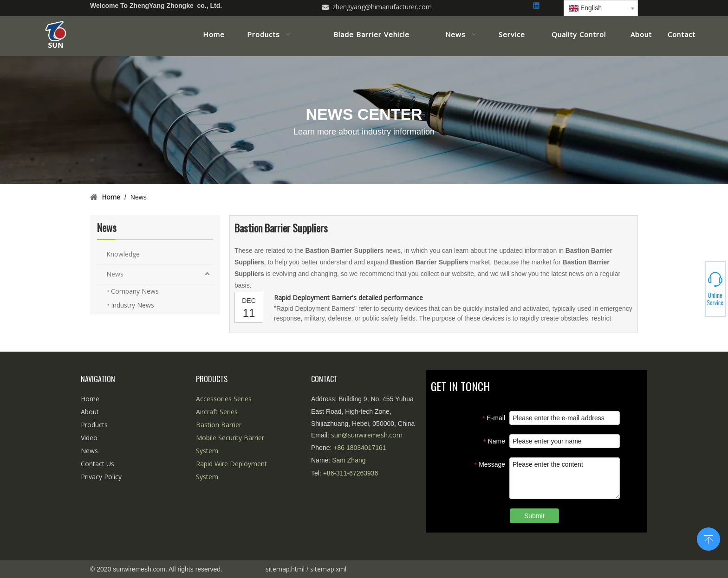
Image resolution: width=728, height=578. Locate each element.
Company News (135, 291)
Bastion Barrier (219, 425)
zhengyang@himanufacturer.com (382, 7)
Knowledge (123, 254)
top (708, 538)
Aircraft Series (217, 412)
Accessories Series (224, 399)
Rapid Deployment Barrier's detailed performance (348, 298)
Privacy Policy (101, 477)
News (115, 274)
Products (94, 425)
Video (89, 438)
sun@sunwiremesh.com (367, 435)
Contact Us (97, 464)
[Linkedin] (537, 6)
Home (90, 399)
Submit (534, 516)
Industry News (133, 305)
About (90, 412)
